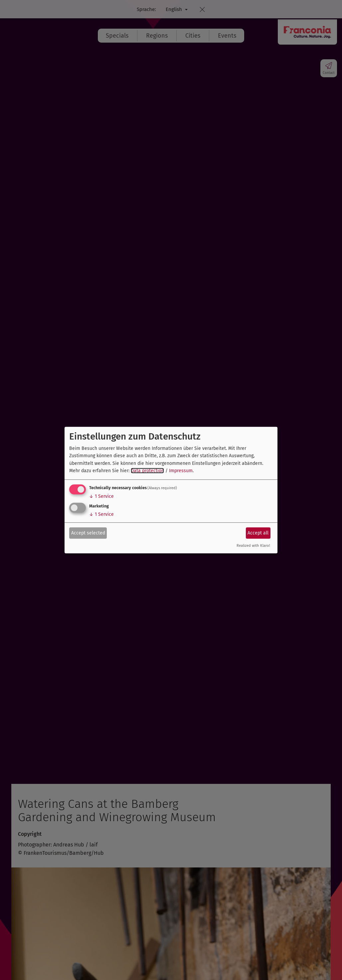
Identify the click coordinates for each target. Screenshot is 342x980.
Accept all (258, 533)
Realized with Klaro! (253, 546)
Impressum (181, 471)
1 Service (101, 496)
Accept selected (88, 533)
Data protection (147, 471)
